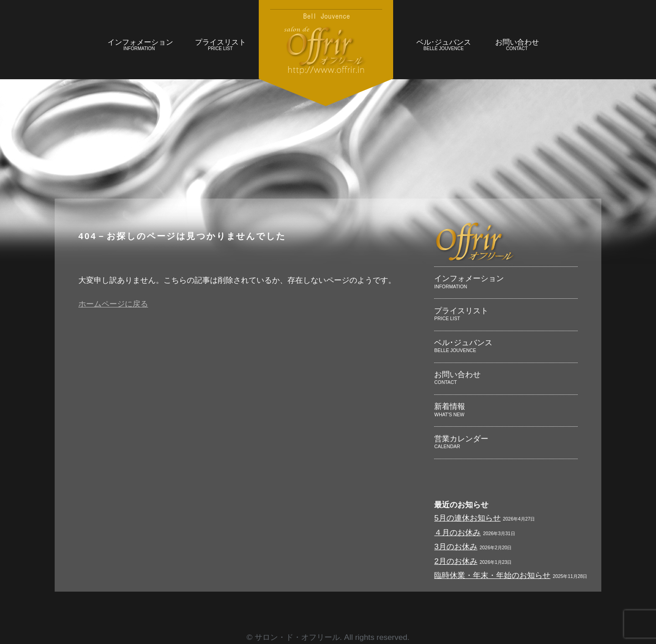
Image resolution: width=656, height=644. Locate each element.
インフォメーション (140, 46)
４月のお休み (457, 532)
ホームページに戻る (113, 304)
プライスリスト (220, 46)
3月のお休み (456, 547)
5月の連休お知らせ (467, 518)
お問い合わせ (517, 46)
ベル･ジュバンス (443, 46)
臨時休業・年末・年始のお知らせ (492, 575)
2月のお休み (456, 561)
